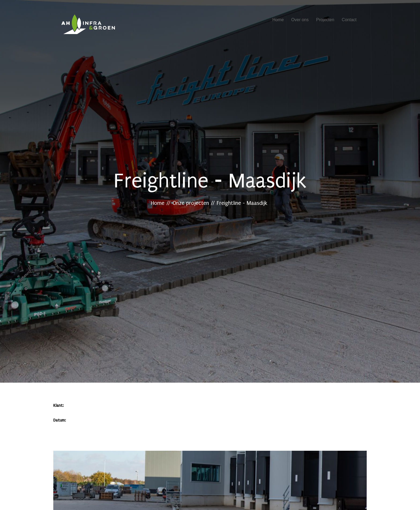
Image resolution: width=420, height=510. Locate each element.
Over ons (300, 20)
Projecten (325, 20)
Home (278, 20)
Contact (349, 20)
